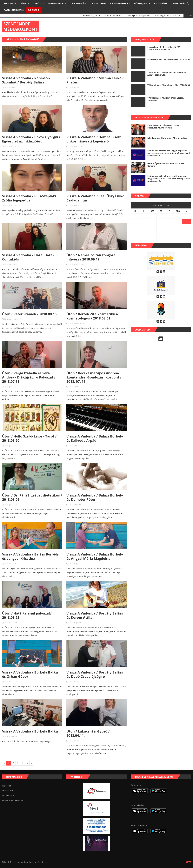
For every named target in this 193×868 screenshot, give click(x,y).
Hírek (24, 3)
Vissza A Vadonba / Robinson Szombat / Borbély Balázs (26, 80)
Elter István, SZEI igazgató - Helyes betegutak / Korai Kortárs (164, 126)
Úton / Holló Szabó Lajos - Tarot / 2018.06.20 (29, 438)
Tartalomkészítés (14, 10)
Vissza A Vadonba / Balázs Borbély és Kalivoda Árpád (95, 438)
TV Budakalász (78, 3)
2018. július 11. (75, 387)
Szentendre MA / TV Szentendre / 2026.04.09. (169, 60)
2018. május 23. (75, 564)
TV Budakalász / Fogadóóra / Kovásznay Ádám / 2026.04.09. (167, 74)
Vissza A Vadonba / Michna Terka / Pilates (95, 80)
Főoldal (9, 3)
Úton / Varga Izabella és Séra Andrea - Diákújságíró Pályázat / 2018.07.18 (29, 377)
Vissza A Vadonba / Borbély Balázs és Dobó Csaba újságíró (95, 674)
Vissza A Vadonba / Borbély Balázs (30, 731)
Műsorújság (141, 3)
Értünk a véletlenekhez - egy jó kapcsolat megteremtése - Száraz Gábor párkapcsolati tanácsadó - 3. (169, 179)
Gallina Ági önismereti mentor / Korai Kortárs (166, 165)
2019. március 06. (76, 205)
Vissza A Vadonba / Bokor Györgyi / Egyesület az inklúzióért (31, 139)
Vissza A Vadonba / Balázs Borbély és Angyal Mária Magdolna (95, 556)
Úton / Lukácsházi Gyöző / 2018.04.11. (88, 733)
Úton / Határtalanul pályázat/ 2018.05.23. (27, 615)
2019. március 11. (12, 205)
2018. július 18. (11, 387)
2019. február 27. (11, 264)
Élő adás (34, 10)
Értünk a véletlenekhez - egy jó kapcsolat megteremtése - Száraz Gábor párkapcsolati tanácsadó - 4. (169, 153)
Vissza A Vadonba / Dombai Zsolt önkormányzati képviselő (94, 139)
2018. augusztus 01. (77, 323)
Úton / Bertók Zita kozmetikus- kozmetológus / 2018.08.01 (92, 316)
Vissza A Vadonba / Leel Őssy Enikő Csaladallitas (95, 198)
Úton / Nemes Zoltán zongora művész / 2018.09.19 (91, 257)
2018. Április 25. (75, 682)
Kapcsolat (7, 786)
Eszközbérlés (161, 3)
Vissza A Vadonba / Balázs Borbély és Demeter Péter (95, 497)
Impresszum (8, 791)
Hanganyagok (56, 3)
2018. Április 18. (11, 736)
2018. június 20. (11, 446)
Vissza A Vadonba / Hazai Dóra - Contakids (28, 257)
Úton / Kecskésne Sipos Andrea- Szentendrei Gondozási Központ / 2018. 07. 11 (94, 377)
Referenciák (179, 3)
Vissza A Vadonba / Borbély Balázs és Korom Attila (95, 615)
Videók (37, 3)
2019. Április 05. (11, 87)
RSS (188, 862)
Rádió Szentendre (120, 3)
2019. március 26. (12, 146)
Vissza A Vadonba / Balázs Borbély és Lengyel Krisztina (30, 556)
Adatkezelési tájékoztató (13, 800)
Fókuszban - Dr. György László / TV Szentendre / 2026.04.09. (164, 48)
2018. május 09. (75, 623)
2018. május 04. (11, 682)
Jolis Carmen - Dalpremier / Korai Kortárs (167, 138)
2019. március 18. (76, 146)
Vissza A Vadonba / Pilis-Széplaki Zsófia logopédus (29, 198)
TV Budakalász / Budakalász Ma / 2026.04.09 (169, 85)
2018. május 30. (11, 564)
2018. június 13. (75, 446)
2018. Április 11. (75, 741)
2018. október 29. (76, 264)
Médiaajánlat (8, 796)
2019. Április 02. (75, 87)
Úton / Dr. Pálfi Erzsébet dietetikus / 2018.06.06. (32, 497)
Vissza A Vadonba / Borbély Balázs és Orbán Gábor (30, 674)
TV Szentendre (98, 3)
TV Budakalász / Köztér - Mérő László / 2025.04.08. (166, 99)
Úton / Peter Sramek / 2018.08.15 (29, 314)
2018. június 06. (11, 505)
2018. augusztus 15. (13, 319)
